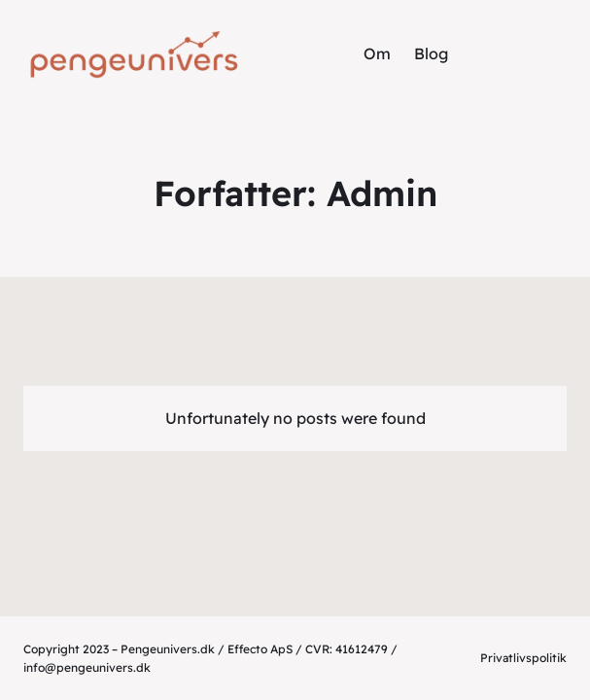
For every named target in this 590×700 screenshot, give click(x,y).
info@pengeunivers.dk (87, 667)
